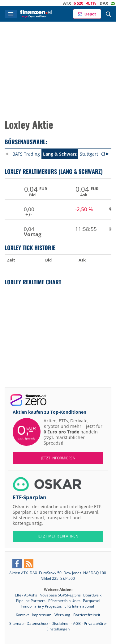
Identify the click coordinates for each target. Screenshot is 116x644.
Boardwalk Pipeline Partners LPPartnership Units (59, 598)
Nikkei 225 (49, 578)
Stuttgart (89, 154)
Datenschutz (37, 623)
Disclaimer (61, 623)
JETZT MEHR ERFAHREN (58, 536)
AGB (77, 623)
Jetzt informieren (58, 458)
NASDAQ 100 (95, 573)
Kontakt (22, 615)
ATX (71, 3)
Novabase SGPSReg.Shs (61, 595)
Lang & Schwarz (60, 154)
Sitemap (16, 623)
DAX (108, 3)
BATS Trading (26, 154)
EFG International (79, 606)
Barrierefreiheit (87, 615)
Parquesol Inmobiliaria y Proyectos (60, 603)
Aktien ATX (19, 573)
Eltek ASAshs (26, 595)
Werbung (62, 615)
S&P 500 (68, 578)
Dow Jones (72, 573)
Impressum (42, 615)
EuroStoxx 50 (50, 573)
